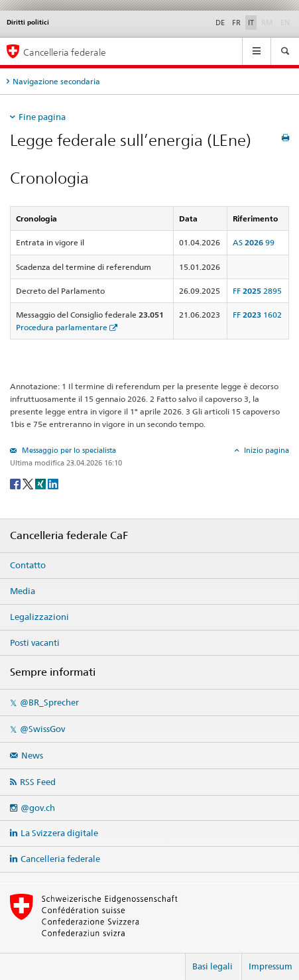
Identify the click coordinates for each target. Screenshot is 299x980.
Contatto (28, 565)
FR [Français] (236, 23)
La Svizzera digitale (59, 833)
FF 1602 (257, 315)
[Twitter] (29, 483)
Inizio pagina (266, 450)
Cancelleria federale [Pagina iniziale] (65, 52)
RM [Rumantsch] (267, 23)
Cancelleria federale (60, 859)
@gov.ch (38, 808)
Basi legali (212, 966)
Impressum (270, 966)
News (32, 755)
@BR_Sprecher (49, 702)
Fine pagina (42, 117)
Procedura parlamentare (62, 327)
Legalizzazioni (39, 617)
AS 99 (254, 242)
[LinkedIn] (53, 483)
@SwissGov (42, 729)
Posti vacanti (35, 643)
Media (23, 591)
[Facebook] (16, 483)
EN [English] (285, 23)
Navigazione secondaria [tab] (56, 81)
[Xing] (41, 483)
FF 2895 (257, 291)
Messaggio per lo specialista (68, 450)
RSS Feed (38, 782)
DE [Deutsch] (220, 23)
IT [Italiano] (251, 23)
